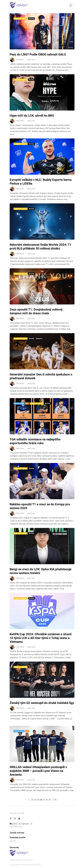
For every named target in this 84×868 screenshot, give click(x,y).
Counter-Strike (19, 403)
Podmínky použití (17, 837)
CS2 (27, 403)
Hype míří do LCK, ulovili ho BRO (32, 116)
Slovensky (14, 847)
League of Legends (20, 19)
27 (44, 800)
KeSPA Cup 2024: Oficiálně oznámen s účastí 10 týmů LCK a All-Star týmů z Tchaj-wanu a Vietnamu (41, 638)
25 (38, 800)
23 (33, 800)
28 (47, 800)
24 (35, 800)
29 (49, 800)
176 (55, 800)
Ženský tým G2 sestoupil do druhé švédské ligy (42, 703)
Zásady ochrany (17, 833)
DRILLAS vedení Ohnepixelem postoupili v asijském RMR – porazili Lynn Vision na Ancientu (38, 771)
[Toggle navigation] (71, 5)
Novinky (31, 19)
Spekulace (39, 339)
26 (41, 800)
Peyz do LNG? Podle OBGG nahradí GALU (38, 54)
